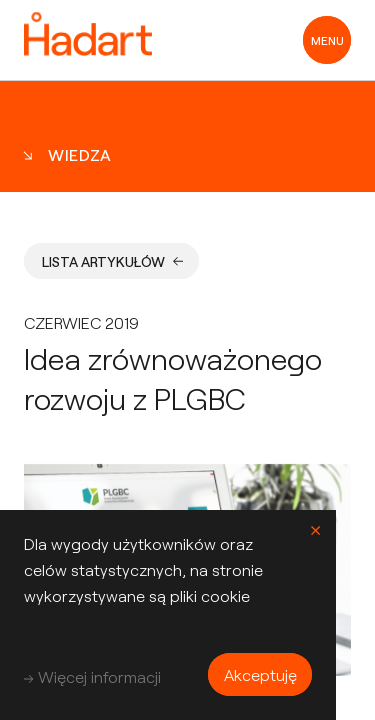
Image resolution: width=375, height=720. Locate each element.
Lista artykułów (112, 261)
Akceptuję (260, 674)
